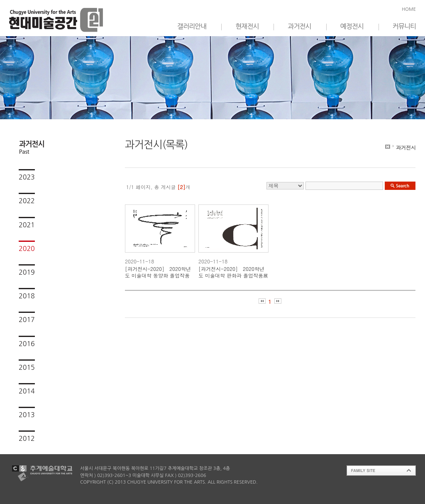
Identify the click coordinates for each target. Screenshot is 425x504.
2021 (27, 225)
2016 (27, 344)
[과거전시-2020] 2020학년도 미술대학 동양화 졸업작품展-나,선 (158, 272)
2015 (27, 367)
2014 (27, 391)
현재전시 (247, 26)
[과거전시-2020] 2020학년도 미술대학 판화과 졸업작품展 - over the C (233, 272)
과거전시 (299, 26)
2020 (27, 248)
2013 (27, 415)
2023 (27, 177)
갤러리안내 (192, 26)
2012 (27, 438)
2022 (27, 201)
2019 (27, 272)
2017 (27, 320)
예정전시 (352, 26)
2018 (27, 296)
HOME (409, 9)
